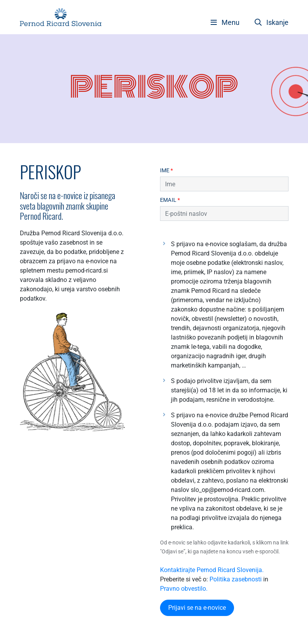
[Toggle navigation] (225, 22)
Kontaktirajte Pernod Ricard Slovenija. (212, 570)
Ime (167, 171)
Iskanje (272, 22)
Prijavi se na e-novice (197, 608)
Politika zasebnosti (236, 579)
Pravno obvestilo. (184, 589)
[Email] (224, 213)
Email (170, 200)
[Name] (224, 184)
